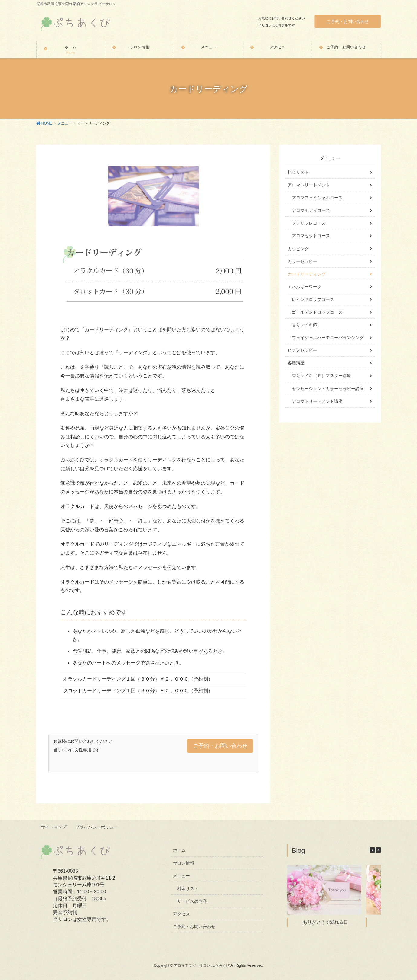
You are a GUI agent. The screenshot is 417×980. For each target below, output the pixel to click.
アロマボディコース (311, 210)
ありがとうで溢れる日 (325, 922)
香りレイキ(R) (305, 325)
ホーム (179, 850)
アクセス (181, 914)
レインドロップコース (313, 299)
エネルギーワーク (305, 287)
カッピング (298, 249)
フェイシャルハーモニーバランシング (328, 338)
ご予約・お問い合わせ (348, 21)
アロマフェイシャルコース (317, 198)
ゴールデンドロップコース (317, 312)
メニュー (181, 875)
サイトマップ (54, 827)
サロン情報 (184, 863)
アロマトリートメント (309, 185)
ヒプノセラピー (302, 350)
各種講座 (296, 363)
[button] (378, 850)
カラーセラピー (302, 261)
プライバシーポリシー (97, 827)
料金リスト (298, 172)
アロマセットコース (311, 236)
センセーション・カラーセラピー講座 (328, 389)
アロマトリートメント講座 (317, 401)
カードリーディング (307, 274)
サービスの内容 (192, 901)
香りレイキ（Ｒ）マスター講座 (321, 376)
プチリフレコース (309, 223)
